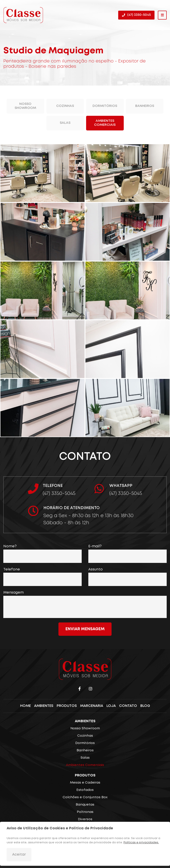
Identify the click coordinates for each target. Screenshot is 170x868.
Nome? (10, 546)
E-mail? (95, 546)
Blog (145, 706)
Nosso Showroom (25, 106)
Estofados (85, 790)
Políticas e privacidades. (141, 843)
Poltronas (85, 812)
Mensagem (14, 593)
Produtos (67, 706)
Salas (65, 123)
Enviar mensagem (85, 629)
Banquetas (85, 805)
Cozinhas (65, 106)
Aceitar (19, 855)
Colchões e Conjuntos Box (85, 797)
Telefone (12, 569)
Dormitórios (105, 106)
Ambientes (44, 706)
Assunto (96, 569)
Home (25, 706)
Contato (128, 706)
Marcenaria (92, 706)
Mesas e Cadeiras (85, 783)
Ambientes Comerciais (105, 123)
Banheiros (145, 106)
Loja (111, 706)
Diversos (85, 819)
